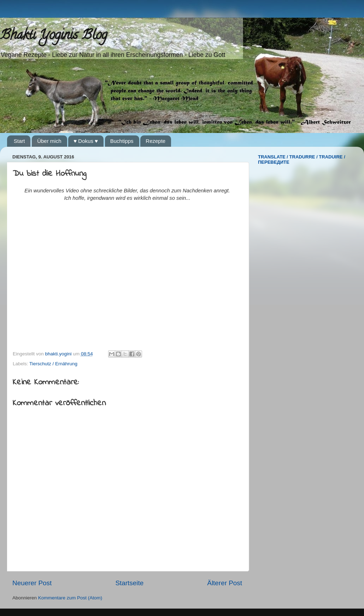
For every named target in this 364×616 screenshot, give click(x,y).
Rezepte (155, 141)
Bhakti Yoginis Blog (54, 36)
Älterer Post (225, 583)
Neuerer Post (32, 583)
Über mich (49, 141)
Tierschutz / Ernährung (53, 364)
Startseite (129, 583)
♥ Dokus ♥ (86, 141)
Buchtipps (122, 141)
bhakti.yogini (59, 354)
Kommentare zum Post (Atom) (70, 598)
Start (19, 141)
